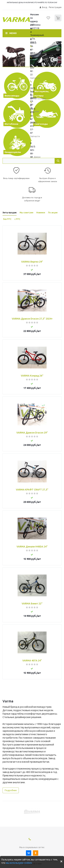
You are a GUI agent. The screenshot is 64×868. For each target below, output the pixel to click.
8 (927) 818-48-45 (33, 56)
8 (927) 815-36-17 (33, 112)
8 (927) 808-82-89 (33, 92)
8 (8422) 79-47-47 (33, 46)
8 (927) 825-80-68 (33, 150)
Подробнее (11, 790)
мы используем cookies (19, 863)
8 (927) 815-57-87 (33, 126)
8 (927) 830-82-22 (33, 68)
